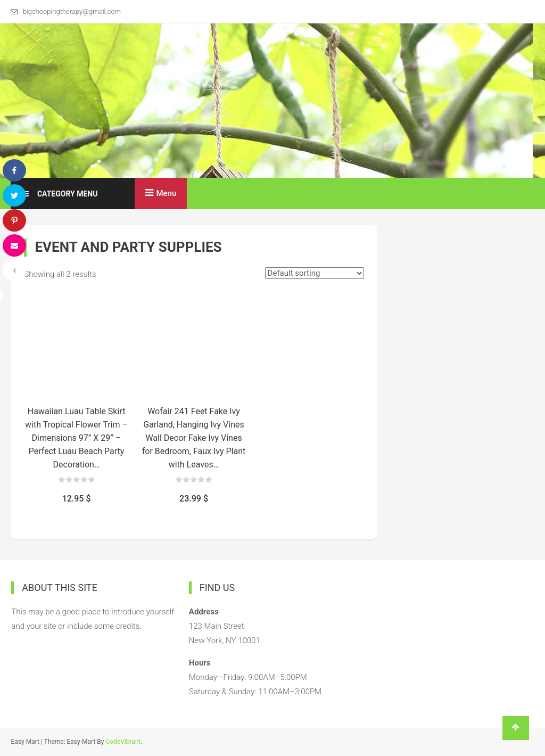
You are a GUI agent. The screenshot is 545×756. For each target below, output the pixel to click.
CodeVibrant (123, 742)
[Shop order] (315, 273)
